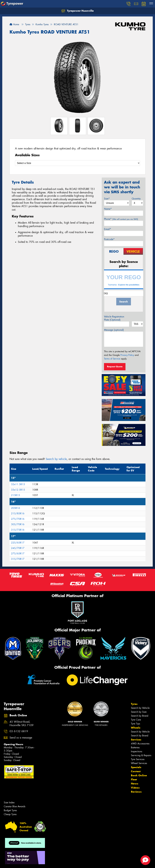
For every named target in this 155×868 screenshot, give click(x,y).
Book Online (139, 775)
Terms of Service (112, 359)
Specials (136, 767)
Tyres (134, 704)
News (135, 784)
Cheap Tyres (10, 814)
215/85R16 (18, 513)
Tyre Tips (135, 724)
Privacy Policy (127, 355)
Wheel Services (139, 763)
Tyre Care (136, 720)
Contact (136, 771)
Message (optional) (114, 330)
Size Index (9, 803)
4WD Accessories (140, 744)
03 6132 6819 (19, 731)
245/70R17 (18, 548)
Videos (135, 788)
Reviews (136, 792)
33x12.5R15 (18, 490)
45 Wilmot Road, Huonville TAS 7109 (21, 724)
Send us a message (21, 738)
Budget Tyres (10, 810)
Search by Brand (140, 716)
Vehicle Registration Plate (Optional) (114, 318)
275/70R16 (18, 519)
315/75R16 (18, 530)
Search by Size (139, 712)
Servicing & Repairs (141, 755)
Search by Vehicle (140, 708)
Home (14, 24)
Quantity (136, 199)
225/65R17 (18, 543)
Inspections (137, 751)
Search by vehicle (56, 459)
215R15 (16, 495)
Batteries (135, 748)
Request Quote (115, 367)
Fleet (134, 779)
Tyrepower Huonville (78, 11)
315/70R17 (18, 559)
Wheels (136, 728)
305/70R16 (18, 524)
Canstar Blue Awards (15, 806)
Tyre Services (138, 759)
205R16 (16, 508)
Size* (107, 199)
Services (136, 740)
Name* (108, 209)
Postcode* (109, 239)
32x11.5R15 (18, 484)
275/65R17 (18, 554)
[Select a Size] (77, 163)
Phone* (121, 219)
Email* (108, 229)
